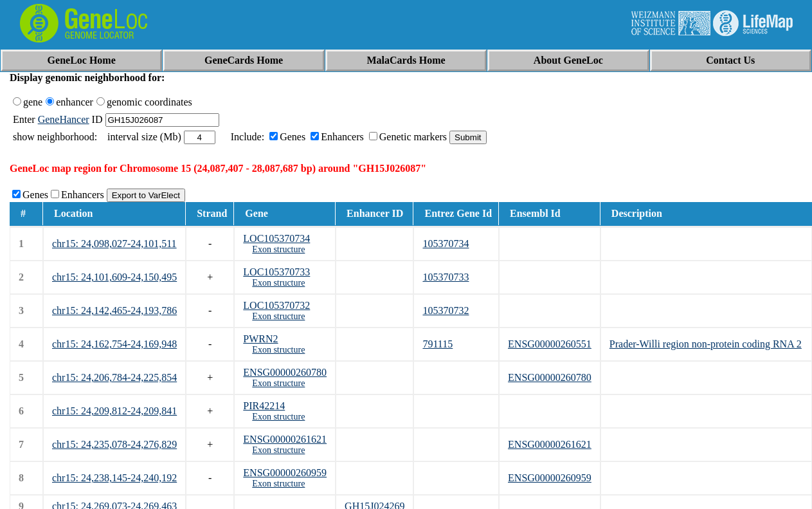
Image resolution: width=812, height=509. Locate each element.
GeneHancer (64, 119)
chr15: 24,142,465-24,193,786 (114, 310)
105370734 (446, 244)
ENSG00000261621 (285, 439)
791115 (438, 344)
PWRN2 (260, 339)
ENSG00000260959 (285, 473)
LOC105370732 (276, 305)
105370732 (446, 310)
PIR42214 (264, 406)
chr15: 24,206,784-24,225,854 (114, 377)
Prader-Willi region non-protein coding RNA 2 (706, 344)
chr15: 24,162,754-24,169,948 (114, 344)
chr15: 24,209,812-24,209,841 (114, 411)
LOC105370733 (276, 272)
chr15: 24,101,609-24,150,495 (114, 277)
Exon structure (278, 249)
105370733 (446, 277)
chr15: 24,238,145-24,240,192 (114, 478)
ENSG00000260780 (285, 372)
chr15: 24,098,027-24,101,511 (114, 244)
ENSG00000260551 (550, 344)
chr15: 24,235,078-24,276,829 (114, 444)
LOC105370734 (276, 238)
